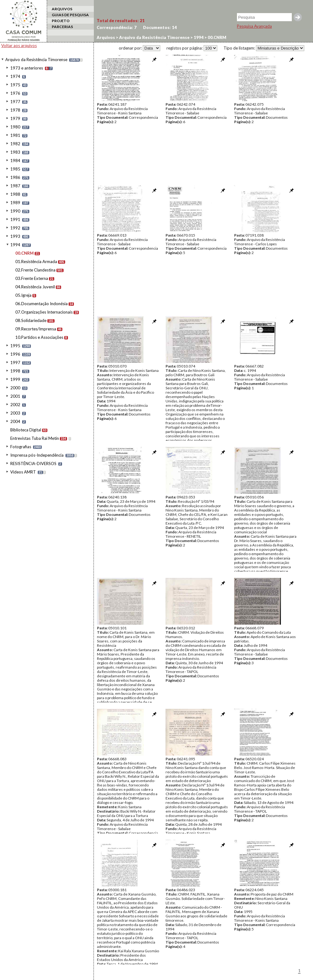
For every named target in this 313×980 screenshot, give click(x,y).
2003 (15, 413)
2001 (15, 396)
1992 (15, 228)
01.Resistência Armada (36, 262)
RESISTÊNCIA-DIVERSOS (33, 464)
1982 (15, 144)
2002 (15, 405)
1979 (15, 118)
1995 (15, 346)
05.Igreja (23, 295)
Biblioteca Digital (26, 430)
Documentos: (160, 27)
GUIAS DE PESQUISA (70, 15)
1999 (15, 379)
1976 (15, 93)
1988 (15, 194)
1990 (15, 211)
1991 (15, 219)
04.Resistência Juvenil (35, 287)
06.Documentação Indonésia (41, 304)
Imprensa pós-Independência (37, 455)
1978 (15, 110)
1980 (15, 127)
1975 (15, 85)
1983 (15, 152)
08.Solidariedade (31, 320)
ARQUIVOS (62, 9)
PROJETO (61, 21)
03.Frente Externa (32, 278)
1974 (15, 76)
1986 (15, 177)
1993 (15, 236)
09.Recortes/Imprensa (36, 329)
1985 (15, 169)
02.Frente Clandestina (35, 270)
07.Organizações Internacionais (44, 312)
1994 (15, 245)
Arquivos (106, 37)
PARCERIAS (62, 27)
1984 (15, 161)
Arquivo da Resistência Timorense (36, 60)
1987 (15, 186)
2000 (15, 388)
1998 (15, 371)
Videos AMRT (23, 472)
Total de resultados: (121, 21)
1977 (15, 102)
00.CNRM (24, 253)
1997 (15, 363)
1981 (15, 135)
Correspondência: (117, 27)
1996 (15, 354)
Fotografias (21, 447)
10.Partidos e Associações (39, 337)
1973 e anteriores (27, 68)
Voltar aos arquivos (19, 46)
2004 (15, 421)
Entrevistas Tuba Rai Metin (35, 438)
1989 (15, 203)
